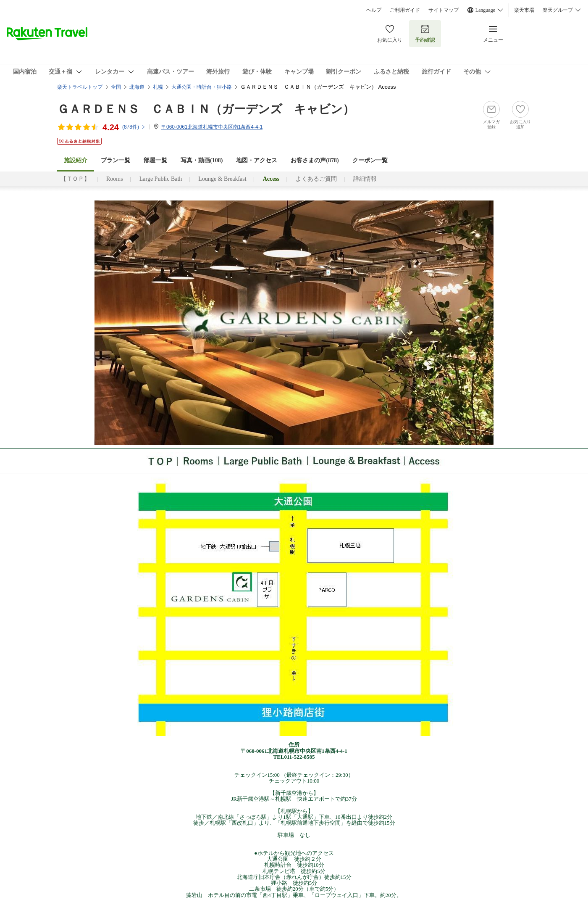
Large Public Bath (161, 179)
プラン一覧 (115, 160)
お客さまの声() (315, 160)
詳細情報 (365, 179)
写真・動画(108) (202, 160)
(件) (134, 127)
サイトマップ (444, 10)
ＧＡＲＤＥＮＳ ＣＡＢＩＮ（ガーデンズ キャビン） (206, 109)
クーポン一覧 (370, 160)
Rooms (115, 179)
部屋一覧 (155, 160)
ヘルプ (374, 10)
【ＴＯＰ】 (75, 179)
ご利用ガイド (405, 10)
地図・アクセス (257, 160)
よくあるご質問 (316, 179)
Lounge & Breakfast (222, 179)
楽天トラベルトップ (80, 87)
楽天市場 (524, 10)
